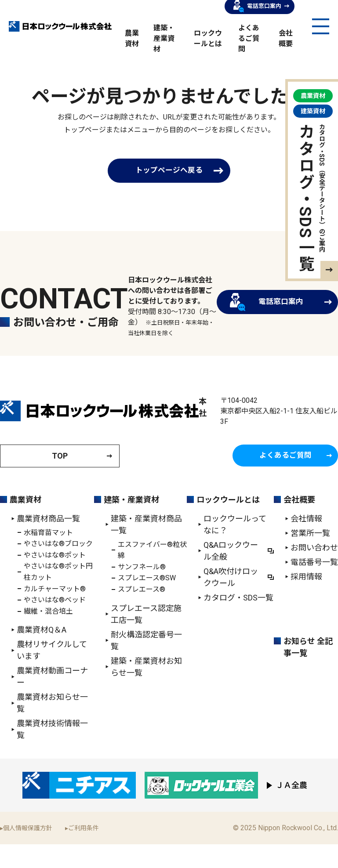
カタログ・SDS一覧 (238, 621)
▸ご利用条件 (82, 851)
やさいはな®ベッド (55, 623)
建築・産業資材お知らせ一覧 (146, 690)
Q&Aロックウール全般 (231, 574)
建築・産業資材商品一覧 (146, 548)
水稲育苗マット (48, 556)
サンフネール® (142, 590)
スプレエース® (142, 613)
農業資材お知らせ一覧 (52, 727)
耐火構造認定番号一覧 (146, 664)
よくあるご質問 (249, 39)
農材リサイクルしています (52, 674)
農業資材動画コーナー (52, 700)
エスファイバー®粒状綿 (152, 573)
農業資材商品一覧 (48, 542)
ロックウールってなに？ (235, 548)
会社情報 (306, 542)
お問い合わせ (314, 571)
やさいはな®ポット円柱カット (58, 595)
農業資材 (25, 523)
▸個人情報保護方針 (26, 851)
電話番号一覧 (314, 585)
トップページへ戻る (169, 172)
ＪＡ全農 (291, 809)
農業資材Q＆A (42, 653)
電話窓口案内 (259, 315)
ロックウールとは (228, 523)
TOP (60, 479)
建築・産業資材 (164, 39)
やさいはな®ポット (55, 578)
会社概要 (299, 523)
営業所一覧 (310, 556)
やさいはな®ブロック (58, 567)
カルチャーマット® (55, 612)
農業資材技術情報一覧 (52, 753)
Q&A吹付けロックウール (231, 600)
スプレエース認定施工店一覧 (146, 637)
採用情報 (306, 600)
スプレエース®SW (147, 602)
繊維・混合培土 (48, 635)
